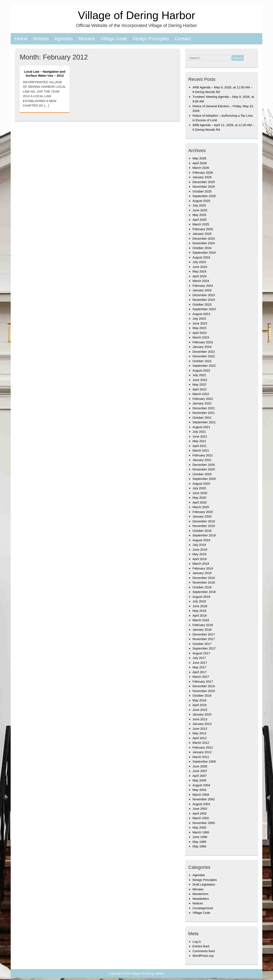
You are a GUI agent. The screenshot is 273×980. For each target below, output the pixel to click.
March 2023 (201, 337)
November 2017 (204, 639)
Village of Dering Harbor (136, 15)
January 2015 (202, 714)
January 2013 (202, 724)
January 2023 (202, 347)
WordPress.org (203, 956)
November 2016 (204, 691)
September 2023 (204, 309)
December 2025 (204, 182)
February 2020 (203, 512)
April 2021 (200, 446)
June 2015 (200, 710)
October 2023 (202, 304)
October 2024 (202, 248)
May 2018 (199, 611)
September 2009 (204, 761)
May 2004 (199, 790)
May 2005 (199, 780)
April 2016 (200, 705)
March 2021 (201, 450)
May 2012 (199, 733)
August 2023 (201, 314)
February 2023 (203, 342)
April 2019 (200, 559)
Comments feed (204, 951)
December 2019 (204, 521)
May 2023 (199, 328)
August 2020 (201, 484)
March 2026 (201, 168)
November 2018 (204, 582)
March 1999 (201, 832)
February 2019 (203, 568)
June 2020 (200, 493)
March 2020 (201, 507)
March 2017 (201, 677)
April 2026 (200, 163)
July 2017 (199, 658)
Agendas (64, 39)
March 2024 (201, 281)
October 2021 (202, 418)
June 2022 (200, 380)
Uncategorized (203, 908)
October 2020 (202, 474)
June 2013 (200, 719)
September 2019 (204, 535)
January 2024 (202, 290)
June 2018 (200, 606)
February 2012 (203, 747)
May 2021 (199, 441)
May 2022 (199, 384)
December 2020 (204, 465)
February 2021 (203, 455)
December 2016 (204, 686)
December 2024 (204, 238)
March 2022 (201, 394)
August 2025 (201, 201)
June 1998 (200, 837)
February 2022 (203, 399)
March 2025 (201, 224)
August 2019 (201, 540)
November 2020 (204, 469)
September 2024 (204, 252)
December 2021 (204, 408)
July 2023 (199, 318)
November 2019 (204, 526)
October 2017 (202, 644)
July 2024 (199, 262)
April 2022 (200, 389)
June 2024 (200, 267)
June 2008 (200, 766)
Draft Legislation (204, 884)
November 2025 (204, 187)
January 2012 (202, 752)
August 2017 (201, 653)
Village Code (114, 39)
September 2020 (204, 479)
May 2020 (199, 498)
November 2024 (204, 243)
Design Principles (151, 39)
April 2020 (200, 502)
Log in (197, 942)
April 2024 (200, 276)
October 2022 (202, 361)
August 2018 (201, 597)
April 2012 (200, 738)
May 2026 (199, 158)
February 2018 (203, 625)
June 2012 (200, 729)
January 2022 (202, 403)
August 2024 (201, 257)
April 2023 (200, 333)
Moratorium (200, 894)
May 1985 (199, 842)
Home (21, 39)
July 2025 (199, 205)
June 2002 (200, 809)
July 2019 (199, 545)
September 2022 (204, 366)
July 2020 (199, 488)
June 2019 (200, 549)
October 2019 (202, 531)
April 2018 (200, 615)
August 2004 (201, 785)
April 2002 (200, 813)
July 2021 (199, 432)
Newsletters (201, 899)
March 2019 (201, 564)
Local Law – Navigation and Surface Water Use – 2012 (45, 74)
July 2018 (199, 601)
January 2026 (202, 177)
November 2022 (204, 356)
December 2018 (204, 578)
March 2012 (201, 743)
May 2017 (199, 667)
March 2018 (201, 620)
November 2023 (204, 300)
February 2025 (203, 229)
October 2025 (202, 191)
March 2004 (201, 795)
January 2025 (202, 234)
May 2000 (199, 827)
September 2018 (204, 592)
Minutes (87, 39)
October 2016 (202, 695)
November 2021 (204, 413)
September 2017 (204, 648)
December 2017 (204, 634)
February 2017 (203, 681)
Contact (183, 39)
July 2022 (199, 375)
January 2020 (202, 516)
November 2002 (204, 799)
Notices (41, 39)
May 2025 (199, 215)
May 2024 (199, 271)
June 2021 (200, 436)
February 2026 (203, 172)
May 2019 (199, 554)
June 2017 (200, 663)
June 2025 (200, 210)
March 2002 (201, 818)
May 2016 (199, 700)
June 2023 (200, 323)
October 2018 (202, 587)
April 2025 (200, 220)
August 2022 (201, 370)
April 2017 (200, 672)
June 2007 (200, 771)
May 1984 (199, 846)
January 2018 (202, 629)
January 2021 (202, 460)
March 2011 (201, 757)
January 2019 (202, 573)
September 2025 (204, 196)
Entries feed (201, 946)
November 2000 (204, 823)
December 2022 (204, 352)
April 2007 (200, 776)
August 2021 (201, 427)
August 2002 (201, 804)
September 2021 (204, 422)
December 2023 (204, 295)
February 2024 (203, 286)
